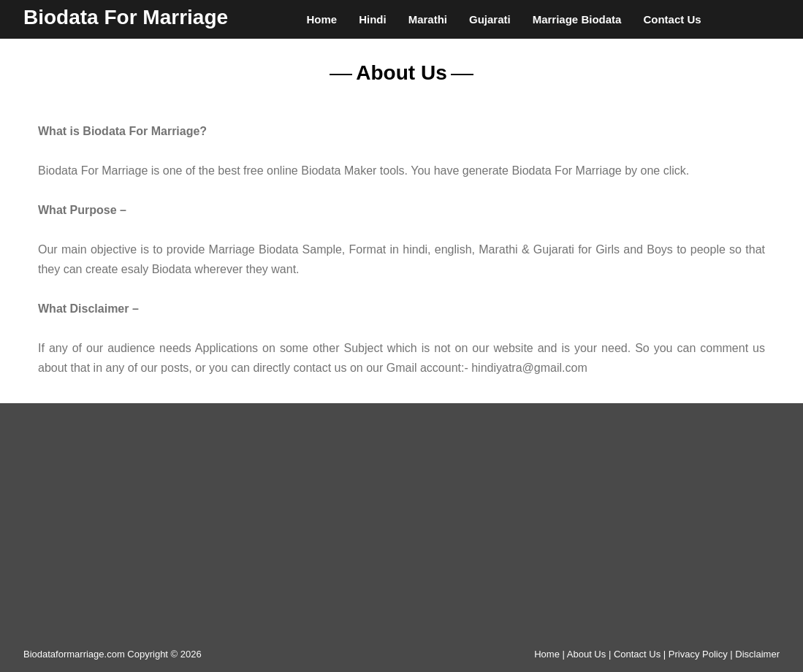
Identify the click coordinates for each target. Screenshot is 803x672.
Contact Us (672, 19)
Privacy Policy (698, 654)
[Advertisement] (401, 531)
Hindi (373, 19)
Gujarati (490, 19)
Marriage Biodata (577, 19)
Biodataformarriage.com (74, 654)
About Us (586, 654)
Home (321, 19)
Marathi (428, 19)
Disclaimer (757, 654)
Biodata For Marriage (126, 17)
